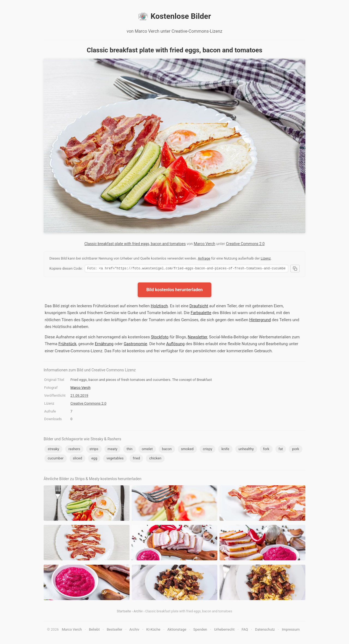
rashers (74, 450)
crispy (207, 450)
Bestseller (115, 630)
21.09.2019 (79, 396)
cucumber (56, 459)
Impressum (291, 630)
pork (296, 450)
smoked (187, 450)
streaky (53, 450)
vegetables (115, 459)
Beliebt (94, 630)
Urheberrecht (224, 630)
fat (281, 450)
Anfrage (204, 258)
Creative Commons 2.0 (245, 244)
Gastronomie (136, 345)
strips (94, 450)
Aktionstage (177, 630)
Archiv (138, 612)
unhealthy (246, 450)
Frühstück (67, 345)
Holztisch (159, 307)
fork (266, 450)
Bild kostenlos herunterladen (175, 291)
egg (94, 459)
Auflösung (175, 345)
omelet (147, 450)
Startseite (124, 612)
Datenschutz (265, 630)
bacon (167, 450)
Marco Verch (205, 244)
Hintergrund (260, 321)
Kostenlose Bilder (174, 16)
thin (130, 450)
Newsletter (198, 338)
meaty (113, 450)
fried (136, 459)
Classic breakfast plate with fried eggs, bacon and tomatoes (135, 244)
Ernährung (104, 345)
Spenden (200, 630)
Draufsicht (199, 307)
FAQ (245, 630)
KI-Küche (153, 630)
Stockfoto (160, 338)
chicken (155, 459)
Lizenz (266, 258)
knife (225, 450)
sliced (77, 459)
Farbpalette (201, 314)
